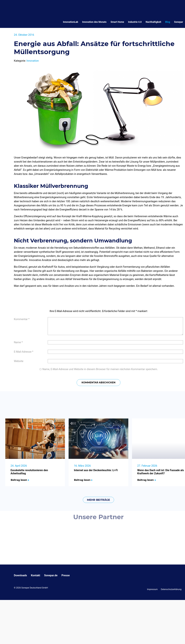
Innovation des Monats (94, 22)
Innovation (33, 61)
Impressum (152, 589)
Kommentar (22, 319)
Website (19, 361)
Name (18, 342)
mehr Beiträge (98, 500)
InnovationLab (71, 22)
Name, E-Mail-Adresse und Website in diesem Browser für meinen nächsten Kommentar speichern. (100, 369)
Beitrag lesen (19, 480)
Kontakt (36, 575)
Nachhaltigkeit (153, 22)
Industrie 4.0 (135, 22)
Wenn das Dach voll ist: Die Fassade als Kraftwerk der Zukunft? (161, 472)
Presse (66, 575)
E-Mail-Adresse (24, 352)
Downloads (20, 575)
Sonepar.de (51, 575)
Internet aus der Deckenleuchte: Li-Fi (96, 470)
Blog (168, 22)
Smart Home (117, 22)
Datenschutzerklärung (171, 589)
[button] (6, 638)
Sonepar (179, 22)
